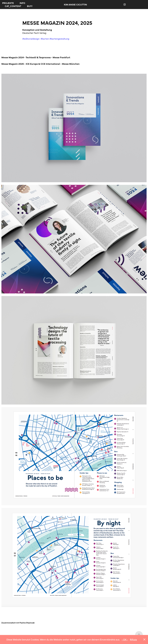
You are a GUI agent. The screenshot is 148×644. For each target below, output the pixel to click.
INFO (22, 3)
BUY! (30, 6)
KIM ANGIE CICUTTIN (75, 4)
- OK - (125, 639)
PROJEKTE (8, 3)
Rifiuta (133, 639)
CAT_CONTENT (13, 6)
